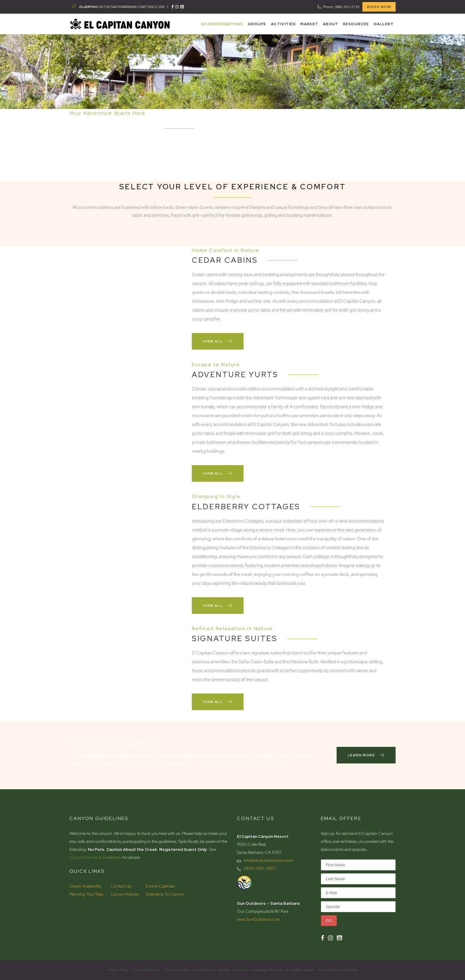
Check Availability (85, 886)
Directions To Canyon (165, 894)
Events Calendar (160, 886)
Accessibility (203, 970)
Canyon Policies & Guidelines (95, 857)
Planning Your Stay (86, 894)
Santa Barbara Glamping (338, 970)
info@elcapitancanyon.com (269, 860)
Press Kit (242, 970)
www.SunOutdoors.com (258, 919)
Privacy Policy (118, 970)
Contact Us (121, 886)
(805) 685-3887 (260, 868)
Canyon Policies (125, 894)
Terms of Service (147, 970)
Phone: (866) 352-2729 (341, 7)
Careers (224, 970)
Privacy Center (177, 970)
